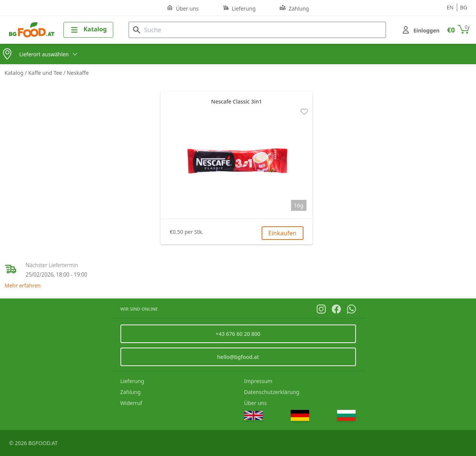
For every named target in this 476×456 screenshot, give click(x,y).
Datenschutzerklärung (272, 392)
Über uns (183, 8)
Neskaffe (78, 73)
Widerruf (131, 403)
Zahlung (294, 8)
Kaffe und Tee (46, 73)
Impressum (258, 381)
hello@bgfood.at (238, 357)
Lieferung (239, 8)
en (450, 7)
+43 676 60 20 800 (238, 334)
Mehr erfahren (23, 285)
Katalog (15, 73)
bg (464, 7)
